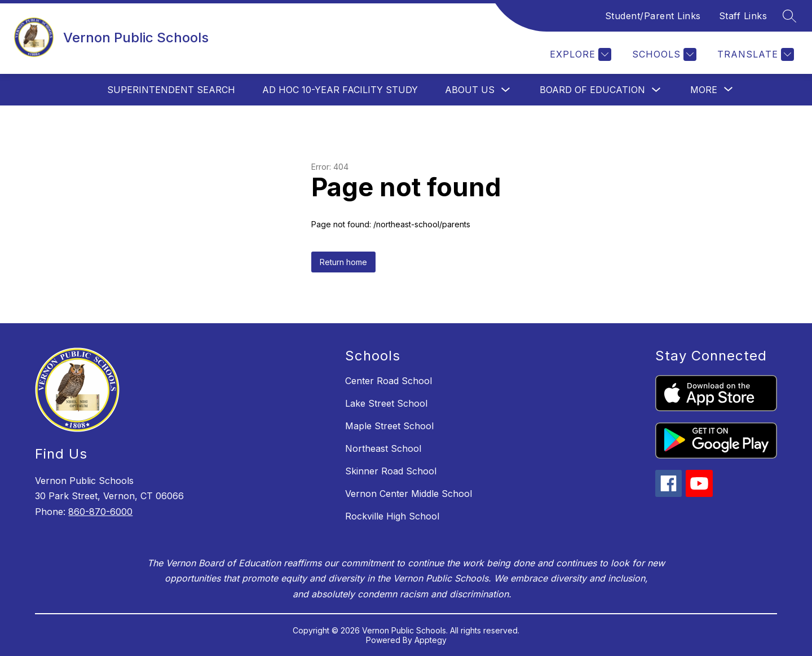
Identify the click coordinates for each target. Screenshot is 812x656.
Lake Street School (386, 403)
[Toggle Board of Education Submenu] (656, 90)
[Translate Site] (754, 54)
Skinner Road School (391, 471)
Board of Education (592, 90)
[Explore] (579, 54)
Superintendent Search (171, 90)
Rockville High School (392, 516)
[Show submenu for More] (704, 90)
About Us (470, 90)
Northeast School (383, 448)
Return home (343, 262)
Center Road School (389, 381)
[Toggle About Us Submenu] (506, 90)
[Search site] (789, 16)
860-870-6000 (100, 512)
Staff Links (743, 16)
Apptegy (431, 640)
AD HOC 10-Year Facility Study (340, 90)
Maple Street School (389, 426)
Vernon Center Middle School (409, 494)
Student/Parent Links (653, 16)
